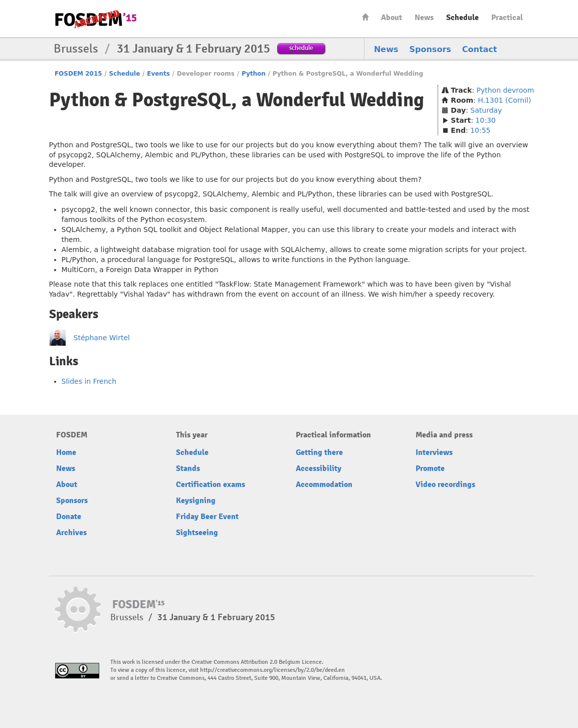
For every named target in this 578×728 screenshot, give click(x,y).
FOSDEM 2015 (78, 74)
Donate (69, 517)
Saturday (486, 110)
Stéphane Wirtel (102, 338)
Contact (480, 49)
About (392, 18)
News (424, 18)
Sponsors (430, 49)
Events (158, 74)
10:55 (480, 130)
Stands (188, 468)
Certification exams (211, 484)
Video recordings (445, 484)
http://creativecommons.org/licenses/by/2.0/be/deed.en (272, 670)
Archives (71, 533)
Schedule (462, 18)
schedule (301, 48)
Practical (507, 18)
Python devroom (506, 90)
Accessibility (319, 468)
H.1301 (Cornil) (504, 100)
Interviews (434, 452)
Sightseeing (197, 533)
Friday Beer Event (207, 517)
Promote (430, 468)
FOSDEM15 (96, 19)
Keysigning (196, 501)
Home (365, 17)
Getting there (319, 452)
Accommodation (324, 484)
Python (254, 74)
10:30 (485, 120)
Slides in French (89, 381)
